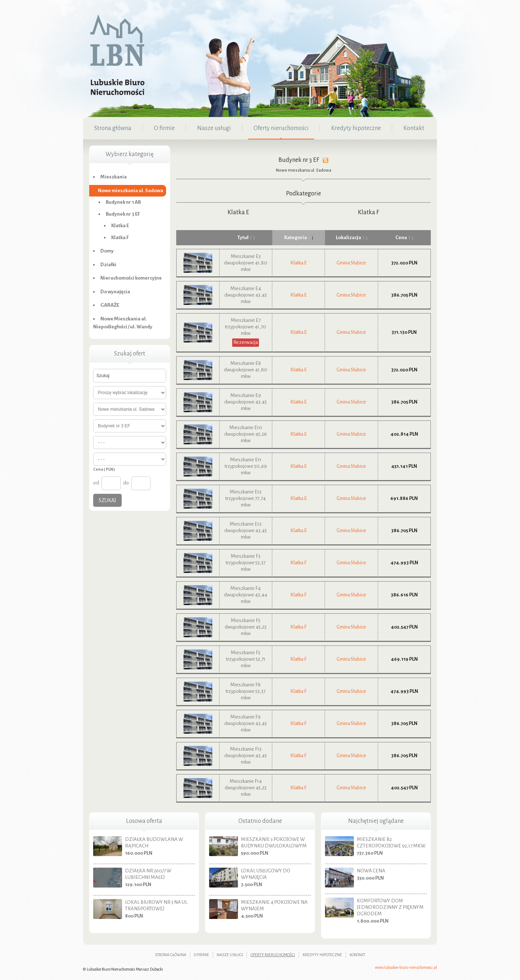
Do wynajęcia (115, 292)
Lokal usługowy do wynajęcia (266, 874)
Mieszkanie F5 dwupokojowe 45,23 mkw (246, 627)
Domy (107, 251)
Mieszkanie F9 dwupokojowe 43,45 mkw (246, 723)
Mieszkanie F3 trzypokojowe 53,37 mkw (246, 563)
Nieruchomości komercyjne (131, 278)
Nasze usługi (230, 955)
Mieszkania (114, 177)
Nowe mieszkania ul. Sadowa (304, 170)
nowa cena (371, 871)
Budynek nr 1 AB (123, 202)
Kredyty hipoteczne (322, 955)
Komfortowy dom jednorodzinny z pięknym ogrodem (390, 907)
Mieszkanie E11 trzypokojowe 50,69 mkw (246, 466)
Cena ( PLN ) (104, 469)
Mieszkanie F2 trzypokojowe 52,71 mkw (246, 659)
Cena (404, 238)
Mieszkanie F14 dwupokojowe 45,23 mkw (246, 788)
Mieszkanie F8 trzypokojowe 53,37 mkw (246, 691)
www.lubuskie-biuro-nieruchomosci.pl (406, 967)
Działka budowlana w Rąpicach (154, 843)
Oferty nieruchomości (273, 955)
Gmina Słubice (351, 263)
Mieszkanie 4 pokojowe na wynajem (274, 905)
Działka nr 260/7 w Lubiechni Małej (148, 874)
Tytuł (246, 238)
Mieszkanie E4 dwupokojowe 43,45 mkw (246, 295)
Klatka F (369, 212)
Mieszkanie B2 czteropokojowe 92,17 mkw (391, 843)
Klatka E (238, 212)
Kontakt (357, 955)
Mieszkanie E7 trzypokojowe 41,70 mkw (246, 327)
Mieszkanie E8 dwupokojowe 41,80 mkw (246, 370)
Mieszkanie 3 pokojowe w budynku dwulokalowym (274, 843)
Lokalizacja (352, 238)
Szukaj (107, 500)
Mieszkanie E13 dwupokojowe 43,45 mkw (246, 530)
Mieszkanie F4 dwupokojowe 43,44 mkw (246, 595)
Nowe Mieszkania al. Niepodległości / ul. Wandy (123, 323)
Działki (108, 265)
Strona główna (171, 955)
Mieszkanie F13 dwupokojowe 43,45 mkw (246, 755)
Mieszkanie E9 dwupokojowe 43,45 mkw (246, 402)
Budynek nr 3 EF (123, 214)
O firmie (201, 955)
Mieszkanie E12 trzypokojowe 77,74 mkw (246, 498)
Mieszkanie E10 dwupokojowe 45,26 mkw (246, 434)
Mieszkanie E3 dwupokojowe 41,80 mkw (246, 263)
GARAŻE (110, 305)
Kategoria (299, 238)
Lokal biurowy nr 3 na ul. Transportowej (157, 905)
